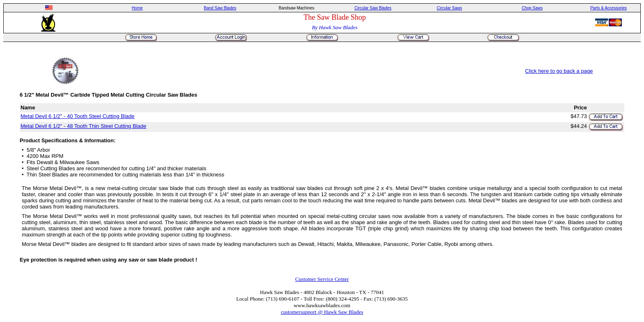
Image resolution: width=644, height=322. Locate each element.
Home (137, 8)
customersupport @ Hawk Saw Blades (322, 312)
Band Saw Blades (220, 8)
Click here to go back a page (559, 71)
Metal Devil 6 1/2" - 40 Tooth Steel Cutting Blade (78, 116)
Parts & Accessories (608, 8)
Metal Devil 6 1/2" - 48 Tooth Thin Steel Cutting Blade (83, 126)
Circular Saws (449, 8)
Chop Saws (532, 8)
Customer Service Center (322, 279)
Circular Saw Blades (373, 8)
